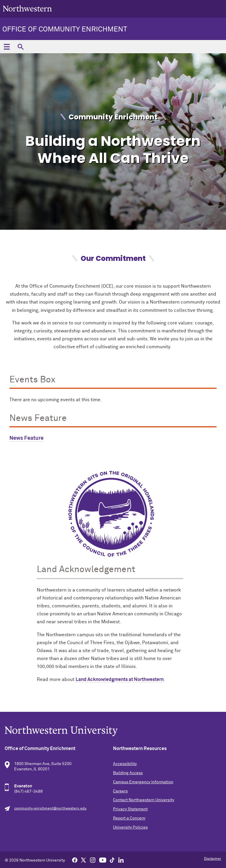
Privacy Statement (130, 809)
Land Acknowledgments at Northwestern (120, 679)
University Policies (130, 827)
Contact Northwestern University (144, 800)
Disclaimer (213, 859)
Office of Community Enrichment (65, 29)
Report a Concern (129, 818)
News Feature (26, 438)
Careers (120, 791)
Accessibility (125, 764)
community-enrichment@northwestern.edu (50, 809)
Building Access (128, 773)
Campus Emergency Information (143, 782)
